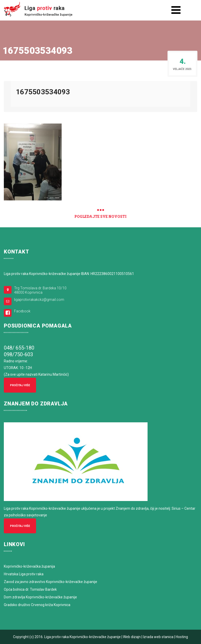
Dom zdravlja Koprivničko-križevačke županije (40, 597)
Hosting (182, 637)
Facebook (22, 311)
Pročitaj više (20, 385)
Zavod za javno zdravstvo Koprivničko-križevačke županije (51, 582)
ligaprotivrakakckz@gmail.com (39, 300)
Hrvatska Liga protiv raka (24, 574)
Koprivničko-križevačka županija (29, 566)
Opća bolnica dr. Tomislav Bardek (30, 589)
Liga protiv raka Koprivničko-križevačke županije (82, 637)
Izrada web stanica (158, 637)
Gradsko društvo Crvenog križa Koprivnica (37, 605)
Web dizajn (132, 637)
